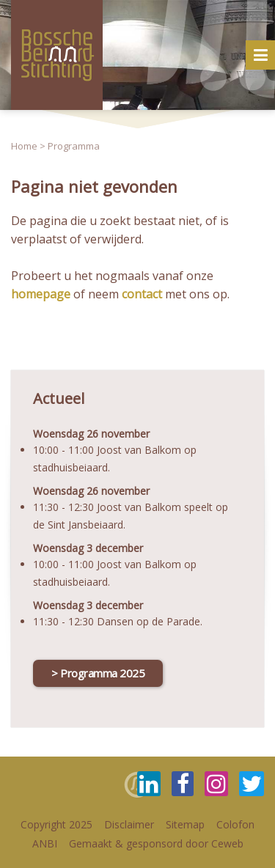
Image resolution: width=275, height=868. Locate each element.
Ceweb (227, 843)
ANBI (45, 843)
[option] (137, 55)
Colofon (235, 824)
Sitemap (185, 824)
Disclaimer (129, 824)
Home (24, 146)
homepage (41, 294)
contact (142, 294)
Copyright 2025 (56, 824)
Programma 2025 (102, 673)
